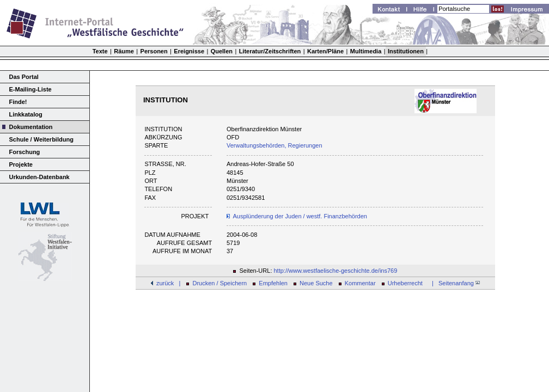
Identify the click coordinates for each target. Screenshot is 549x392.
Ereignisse (189, 51)
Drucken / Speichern (220, 283)
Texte (100, 51)
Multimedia (366, 51)
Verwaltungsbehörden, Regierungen (274, 145)
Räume (124, 51)
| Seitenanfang (454, 283)
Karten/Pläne (325, 51)
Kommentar (360, 283)
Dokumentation (31, 127)
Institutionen (406, 51)
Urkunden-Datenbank (39, 177)
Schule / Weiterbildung (41, 139)
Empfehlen (273, 283)
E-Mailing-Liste (30, 89)
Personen (154, 51)
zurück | (168, 283)
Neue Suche (316, 283)
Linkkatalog (26, 114)
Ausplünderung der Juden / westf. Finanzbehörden (300, 216)
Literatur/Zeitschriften (270, 51)
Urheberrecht (405, 283)
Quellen (222, 51)
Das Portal (24, 77)
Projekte (21, 164)
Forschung (25, 152)
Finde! (18, 102)
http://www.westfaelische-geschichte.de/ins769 (336, 271)
